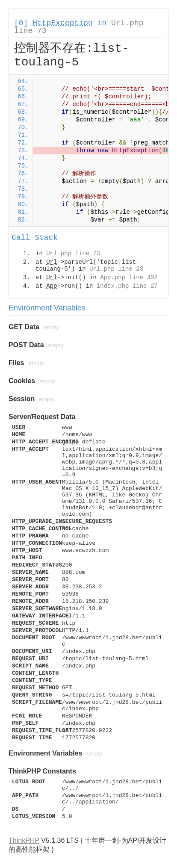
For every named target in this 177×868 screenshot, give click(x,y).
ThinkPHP (24, 840)
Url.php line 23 (116, 269)
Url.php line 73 (73, 254)
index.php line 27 (127, 286)
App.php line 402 (129, 278)
